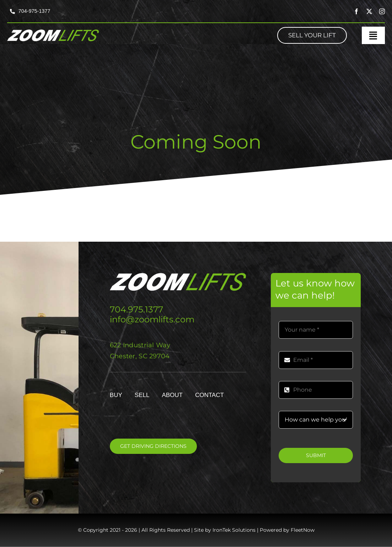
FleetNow (303, 530)
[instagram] (382, 11)
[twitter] (369, 11)
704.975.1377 (136, 309)
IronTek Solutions (234, 530)
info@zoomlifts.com (152, 319)
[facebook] (356, 11)
